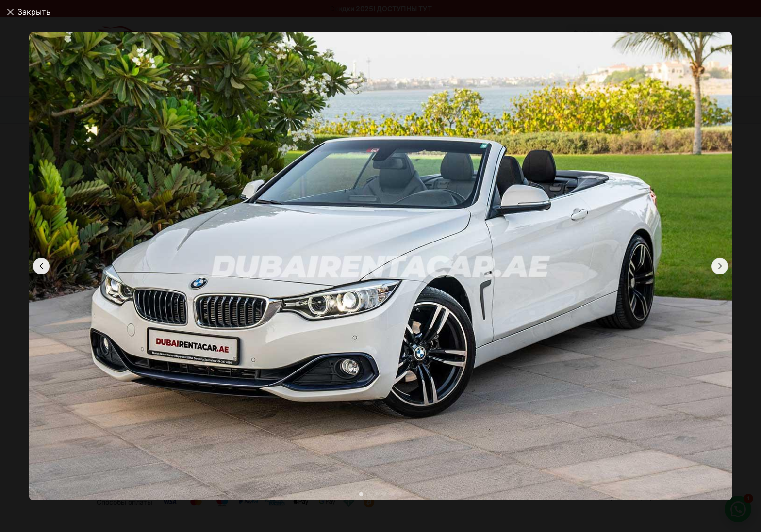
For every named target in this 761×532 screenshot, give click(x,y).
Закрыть (34, 12)
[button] (720, 266)
